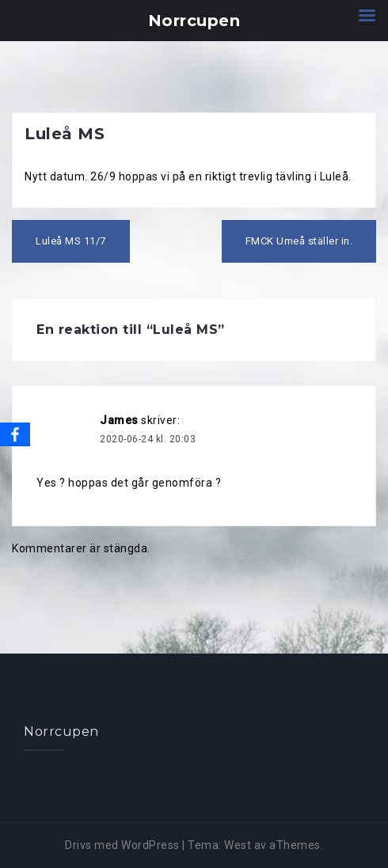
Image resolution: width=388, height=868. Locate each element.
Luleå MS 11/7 (71, 241)
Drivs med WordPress (122, 845)
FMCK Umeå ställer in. (299, 241)
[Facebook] (15, 434)
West (238, 845)
